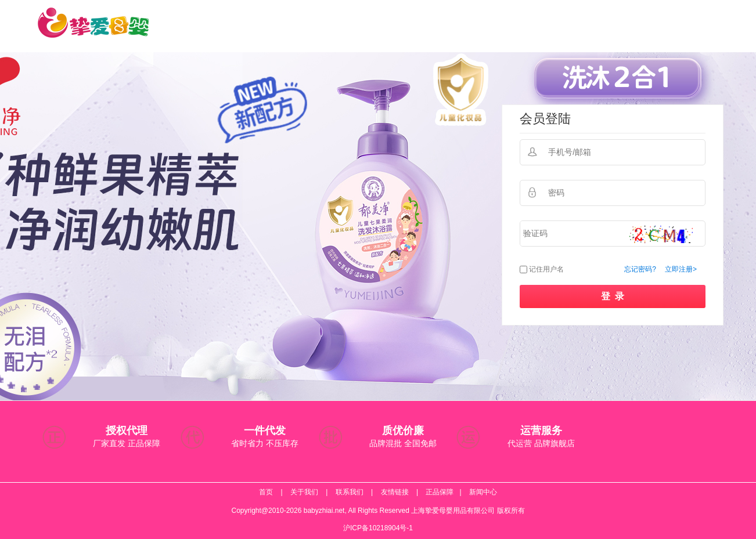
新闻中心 (483, 492)
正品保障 (440, 492)
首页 (266, 492)
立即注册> (681, 269)
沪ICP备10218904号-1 (378, 528)
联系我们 (350, 492)
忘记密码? (640, 269)
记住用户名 (546, 269)
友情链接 (395, 492)
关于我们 (304, 492)
